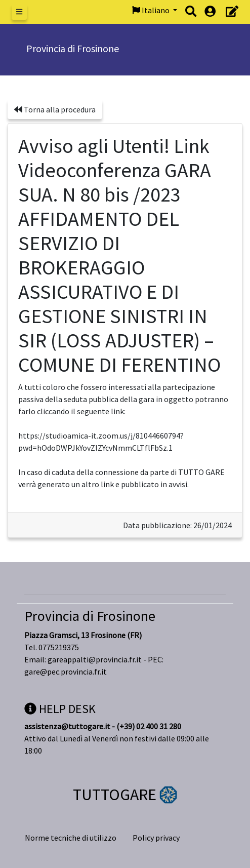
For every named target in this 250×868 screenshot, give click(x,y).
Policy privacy (156, 838)
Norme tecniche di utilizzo (71, 838)
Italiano (152, 10)
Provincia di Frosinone (90, 616)
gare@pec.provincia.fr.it (66, 672)
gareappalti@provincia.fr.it (95, 659)
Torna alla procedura (55, 109)
